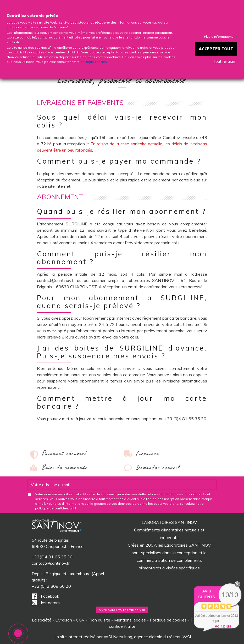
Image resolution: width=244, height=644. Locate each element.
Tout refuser (224, 61)
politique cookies (94, 62)
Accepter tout (216, 49)
